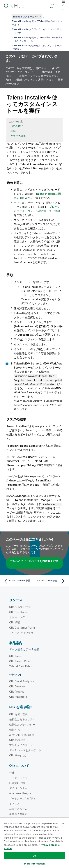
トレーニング (17, 617)
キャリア (14, 804)
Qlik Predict (16, 692)
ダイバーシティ (18, 788)
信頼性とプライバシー (22, 724)
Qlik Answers (17, 686)
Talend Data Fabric (21, 666)
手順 (13, 131)
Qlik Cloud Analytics (22, 681)
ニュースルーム (18, 809)
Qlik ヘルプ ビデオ (20, 607)
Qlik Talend (16, 656)
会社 (12, 773)
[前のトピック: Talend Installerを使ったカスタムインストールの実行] (18, 581)
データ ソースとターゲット (25, 750)
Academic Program (21, 793)
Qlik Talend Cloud (20, 661)
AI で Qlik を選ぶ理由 (22, 735)
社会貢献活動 (17, 783)
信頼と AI (15, 730)
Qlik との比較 (17, 740)
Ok (34, 856)
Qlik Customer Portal (22, 628)
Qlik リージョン (18, 755)
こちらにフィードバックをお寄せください (34, 563)
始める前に (17, 126)
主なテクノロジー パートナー (26, 745)
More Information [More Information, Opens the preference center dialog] (34, 864)
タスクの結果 (18, 136)
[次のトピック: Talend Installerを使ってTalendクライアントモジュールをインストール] (51, 581)
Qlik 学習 (15, 622)
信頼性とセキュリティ (22, 719)
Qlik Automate (18, 697)
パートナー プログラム (23, 798)
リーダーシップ (18, 778)
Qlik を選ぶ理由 (18, 714)
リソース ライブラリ (21, 633)
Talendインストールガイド (27, 17)
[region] (34, 843)
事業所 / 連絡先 (18, 814)
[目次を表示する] (7, 17)
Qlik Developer (19, 612)
